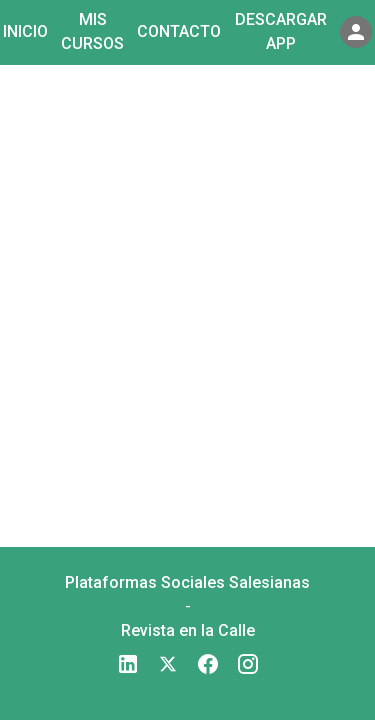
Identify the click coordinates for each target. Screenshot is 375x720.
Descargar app (281, 31)
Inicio (25, 31)
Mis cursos (92, 31)
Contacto (179, 31)
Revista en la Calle (188, 630)
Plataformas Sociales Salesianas (187, 582)
